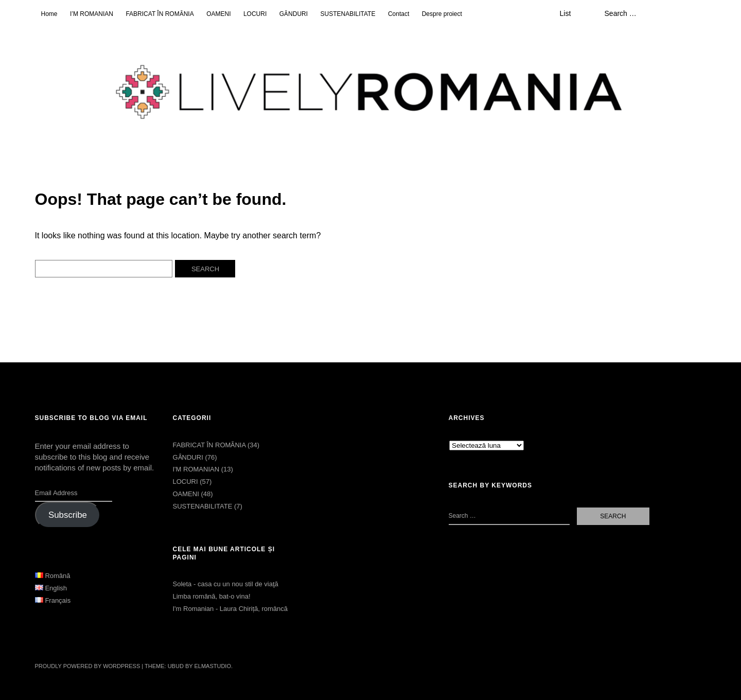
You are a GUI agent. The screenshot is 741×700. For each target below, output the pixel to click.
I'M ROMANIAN (196, 469)
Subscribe (68, 515)
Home (49, 14)
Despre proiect (442, 14)
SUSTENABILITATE (348, 14)
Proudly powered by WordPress (88, 666)
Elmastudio (213, 666)
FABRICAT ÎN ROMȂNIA (160, 14)
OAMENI (218, 14)
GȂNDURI (294, 14)
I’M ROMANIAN (92, 14)
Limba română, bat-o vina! (211, 596)
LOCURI (255, 14)
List (565, 13)
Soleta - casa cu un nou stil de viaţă (225, 584)
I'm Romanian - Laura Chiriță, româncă (230, 609)
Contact (399, 14)
